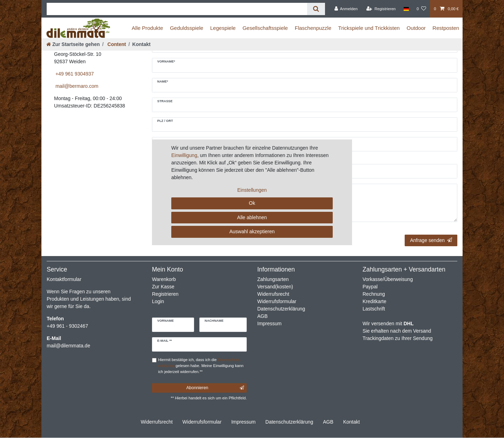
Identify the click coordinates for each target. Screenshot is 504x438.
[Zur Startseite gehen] (73, 44)
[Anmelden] (346, 9)
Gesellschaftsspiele (265, 28)
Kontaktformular (64, 279)
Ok (252, 203)
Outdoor (416, 28)
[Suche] (316, 9)
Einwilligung (184, 155)
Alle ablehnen (252, 217)
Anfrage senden (431, 240)
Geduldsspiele (187, 28)
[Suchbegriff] (177, 9)
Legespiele (223, 28)
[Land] (406, 9)
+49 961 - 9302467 (67, 326)
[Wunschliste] (421, 9)
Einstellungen (252, 190)
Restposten (446, 28)
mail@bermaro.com (76, 86)
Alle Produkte (147, 28)
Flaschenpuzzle (313, 28)
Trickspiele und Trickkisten (369, 28)
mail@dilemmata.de (68, 346)
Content (116, 44)
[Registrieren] (381, 9)
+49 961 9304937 (74, 74)
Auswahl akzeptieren (252, 231)
